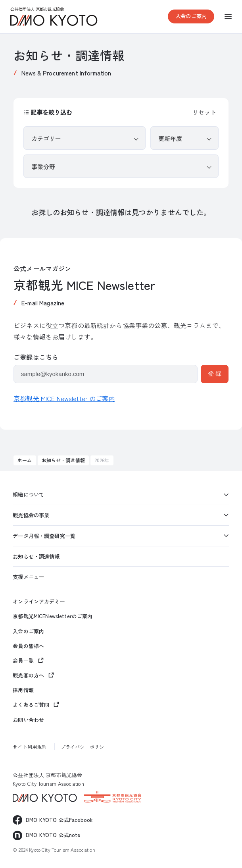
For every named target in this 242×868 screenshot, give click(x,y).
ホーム (25, 460)
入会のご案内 (191, 16)
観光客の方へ (28, 675)
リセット (204, 112)
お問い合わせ (28, 720)
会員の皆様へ (28, 646)
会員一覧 (23, 661)
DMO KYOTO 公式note (53, 835)
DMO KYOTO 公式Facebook (59, 820)
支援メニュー (28, 577)
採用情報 (23, 690)
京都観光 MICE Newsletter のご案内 (64, 398)
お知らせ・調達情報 (63, 460)
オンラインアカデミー (39, 602)
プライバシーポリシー (85, 747)
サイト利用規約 (30, 747)
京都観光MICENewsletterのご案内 (53, 616)
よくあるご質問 (31, 705)
